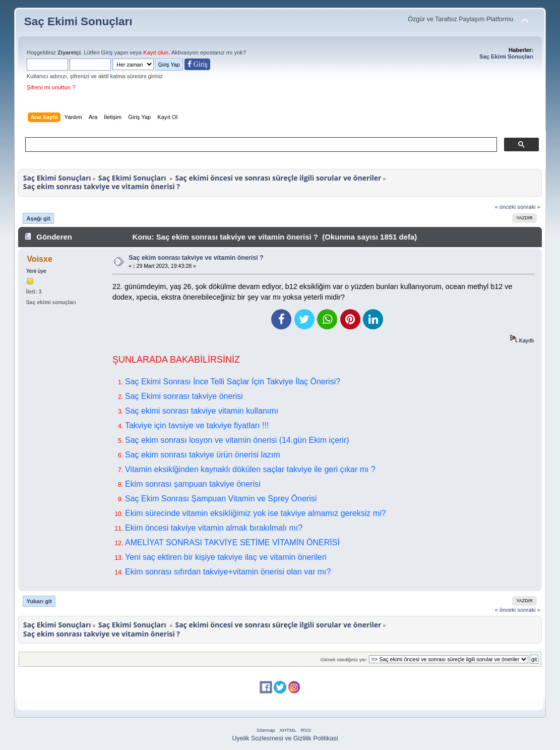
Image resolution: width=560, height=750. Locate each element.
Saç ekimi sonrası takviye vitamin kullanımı (202, 411)
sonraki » (529, 207)
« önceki (505, 207)
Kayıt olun (156, 52)
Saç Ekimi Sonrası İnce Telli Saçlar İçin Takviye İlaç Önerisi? (233, 382)
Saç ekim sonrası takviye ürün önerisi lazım (203, 455)
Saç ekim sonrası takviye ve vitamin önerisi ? (196, 258)
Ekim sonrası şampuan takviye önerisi (193, 484)
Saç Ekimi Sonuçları (78, 21)
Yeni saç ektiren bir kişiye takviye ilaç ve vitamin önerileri (226, 557)
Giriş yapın (115, 52)
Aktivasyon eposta (194, 52)
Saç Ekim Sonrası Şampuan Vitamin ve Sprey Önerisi (221, 499)
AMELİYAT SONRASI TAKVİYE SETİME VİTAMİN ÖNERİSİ (232, 542)
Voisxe (39, 259)
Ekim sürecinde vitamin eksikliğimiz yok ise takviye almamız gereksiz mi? (255, 513)
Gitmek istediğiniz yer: (344, 659)
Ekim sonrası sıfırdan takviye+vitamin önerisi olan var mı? (228, 572)
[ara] (260, 145)
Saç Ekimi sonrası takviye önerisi (184, 396)
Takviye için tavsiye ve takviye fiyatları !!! (197, 425)
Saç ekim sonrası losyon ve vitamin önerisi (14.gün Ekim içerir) (237, 440)
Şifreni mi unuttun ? (51, 87)
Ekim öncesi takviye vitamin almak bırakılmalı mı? (214, 528)
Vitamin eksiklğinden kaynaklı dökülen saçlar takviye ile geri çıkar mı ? (250, 469)
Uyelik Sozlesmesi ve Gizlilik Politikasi (285, 738)
